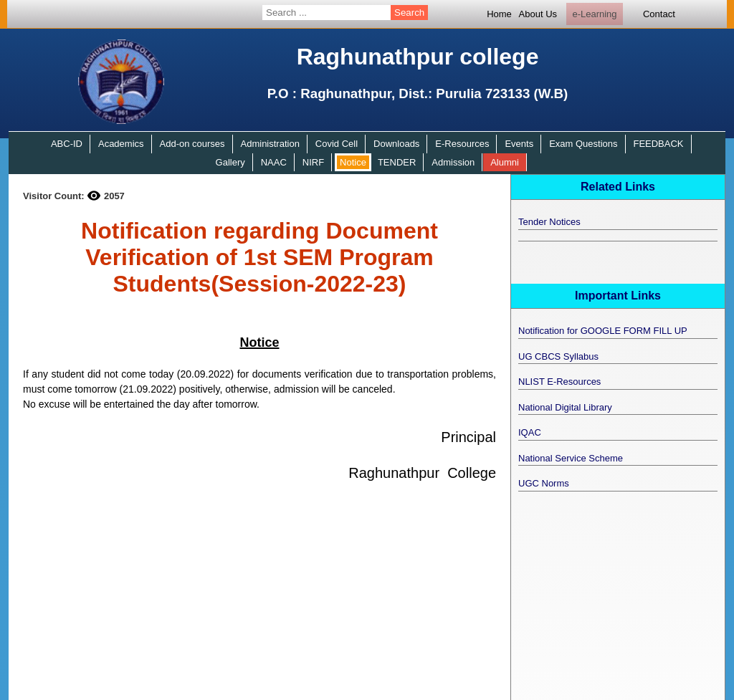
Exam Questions (583, 144)
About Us (538, 14)
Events (519, 144)
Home (499, 14)
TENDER (397, 162)
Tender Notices (549, 222)
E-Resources (462, 144)
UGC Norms (544, 483)
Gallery (230, 162)
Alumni (505, 162)
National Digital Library (565, 407)
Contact (659, 14)
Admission (453, 162)
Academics (121, 144)
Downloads (396, 144)
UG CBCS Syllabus (558, 356)
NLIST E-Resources (559, 382)
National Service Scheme (571, 458)
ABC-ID (67, 144)
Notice (353, 162)
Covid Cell (337, 144)
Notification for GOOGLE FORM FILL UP (603, 331)
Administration (270, 144)
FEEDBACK (658, 144)
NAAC (274, 162)
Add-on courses (192, 144)
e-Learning (594, 14)
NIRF (313, 162)
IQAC (530, 432)
